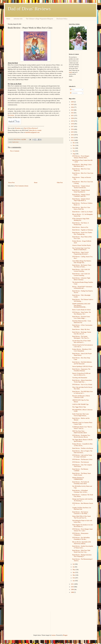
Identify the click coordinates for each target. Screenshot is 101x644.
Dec (74, 143)
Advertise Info (18, 19)
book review (15, 142)
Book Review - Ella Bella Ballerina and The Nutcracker (82, 363)
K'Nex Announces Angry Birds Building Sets (81, 219)
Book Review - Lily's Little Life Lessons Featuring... (81, 270)
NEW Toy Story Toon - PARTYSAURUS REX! (80, 432)
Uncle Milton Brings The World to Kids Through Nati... (82, 262)
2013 (73, 138)
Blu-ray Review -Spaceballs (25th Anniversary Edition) (82, 543)
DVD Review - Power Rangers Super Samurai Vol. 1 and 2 (83, 530)
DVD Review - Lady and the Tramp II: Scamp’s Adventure (82, 456)
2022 (73, 113)
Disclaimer (11, 115)
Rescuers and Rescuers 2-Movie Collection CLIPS (81, 397)
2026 (73, 102)
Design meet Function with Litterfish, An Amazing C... (83, 500)
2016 (73, 129)
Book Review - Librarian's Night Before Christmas (81, 279)
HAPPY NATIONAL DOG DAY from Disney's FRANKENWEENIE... (81, 305)
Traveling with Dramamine (80, 378)
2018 (73, 124)
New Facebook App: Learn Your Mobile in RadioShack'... (81, 249)
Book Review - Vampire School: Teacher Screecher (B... (81, 187)
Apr (74, 572)
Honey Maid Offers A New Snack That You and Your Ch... (82, 517)
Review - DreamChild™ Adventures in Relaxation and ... (82, 287)
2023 (73, 110)
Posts (72, 90)
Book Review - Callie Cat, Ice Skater (82, 212)
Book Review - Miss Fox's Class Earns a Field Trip (81, 208)
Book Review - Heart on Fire (80, 227)
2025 (73, 105)
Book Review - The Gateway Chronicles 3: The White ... (80, 513)
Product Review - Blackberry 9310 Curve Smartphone (82, 350)
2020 (73, 118)
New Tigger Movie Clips (79, 407)
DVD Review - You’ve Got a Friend (82, 385)
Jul (74, 564)
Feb (74, 578)
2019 (73, 121)
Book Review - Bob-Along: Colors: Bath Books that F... (82, 165)
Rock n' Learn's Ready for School (81, 310)
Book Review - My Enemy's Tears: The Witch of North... (82, 266)
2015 (73, 132)
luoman (54, 635)
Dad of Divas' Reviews (29, 9)
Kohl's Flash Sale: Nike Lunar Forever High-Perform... (81, 415)
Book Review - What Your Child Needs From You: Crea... (81, 551)
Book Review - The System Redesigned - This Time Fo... (81, 337)
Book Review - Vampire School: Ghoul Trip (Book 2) (81, 191)
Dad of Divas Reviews (31, 128)
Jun (74, 567)
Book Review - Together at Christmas (83, 230)
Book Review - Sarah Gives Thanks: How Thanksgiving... (82, 233)
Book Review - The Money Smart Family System (82, 474)
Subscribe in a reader (35, 130)
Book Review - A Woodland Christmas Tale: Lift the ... (80, 491)
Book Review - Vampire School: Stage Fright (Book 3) (81, 200)
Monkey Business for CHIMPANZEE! (78, 478)
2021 (73, 116)
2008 (73, 592)
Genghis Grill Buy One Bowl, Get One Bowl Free (82, 509)
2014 (73, 135)
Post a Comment (15, 151)
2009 (73, 590)
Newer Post (11, 183)
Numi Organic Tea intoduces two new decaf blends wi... (83, 526)
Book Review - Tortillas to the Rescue (83, 448)
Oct (74, 148)
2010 (73, 587)
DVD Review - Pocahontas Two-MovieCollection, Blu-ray (81, 436)
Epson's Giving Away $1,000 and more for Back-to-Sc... (81, 374)
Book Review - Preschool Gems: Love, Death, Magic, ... (81, 317)
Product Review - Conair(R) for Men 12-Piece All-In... (82, 445)
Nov (74, 145)
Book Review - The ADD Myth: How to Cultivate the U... (83, 392)
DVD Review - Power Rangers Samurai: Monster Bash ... (81, 157)
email (70, 72)
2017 (73, 126)
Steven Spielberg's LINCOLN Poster (82, 366)
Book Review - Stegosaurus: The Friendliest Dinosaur (81, 370)
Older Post (60, 183)
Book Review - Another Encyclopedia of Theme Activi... (83, 547)
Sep (74, 151)
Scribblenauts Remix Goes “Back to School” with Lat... (82, 428)
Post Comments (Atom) (22, 186)
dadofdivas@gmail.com (32, 132)
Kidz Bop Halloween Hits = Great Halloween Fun (82, 322)
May (74, 570)
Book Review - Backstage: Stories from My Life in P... (82, 333)
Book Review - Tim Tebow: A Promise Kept (81, 224)
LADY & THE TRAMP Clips (80, 404)
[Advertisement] (35, 167)
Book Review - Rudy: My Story (81, 329)
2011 (73, 584)
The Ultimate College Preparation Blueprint (39, 19)
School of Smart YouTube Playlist (82, 245)
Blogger (65, 635)
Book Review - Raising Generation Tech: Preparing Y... (82, 556)
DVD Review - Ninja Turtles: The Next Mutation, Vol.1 (82, 313)
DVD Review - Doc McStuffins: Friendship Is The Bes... (81, 538)
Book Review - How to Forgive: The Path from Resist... (82, 452)
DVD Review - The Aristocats (81, 462)
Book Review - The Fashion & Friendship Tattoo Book (81, 483)
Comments (74, 93)
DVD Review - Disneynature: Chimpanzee (80, 534)
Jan (74, 581)
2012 (73, 140)
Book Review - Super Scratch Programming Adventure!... (81, 253)
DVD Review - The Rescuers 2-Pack (82, 459)
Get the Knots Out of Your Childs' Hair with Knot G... (82, 342)
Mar (74, 575)
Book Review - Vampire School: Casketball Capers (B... (81, 195)
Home (8, 19)
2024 (73, 107)
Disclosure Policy (62, 19)
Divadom (17, 128)
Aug (74, 154)
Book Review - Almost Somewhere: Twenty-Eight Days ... (82, 381)
